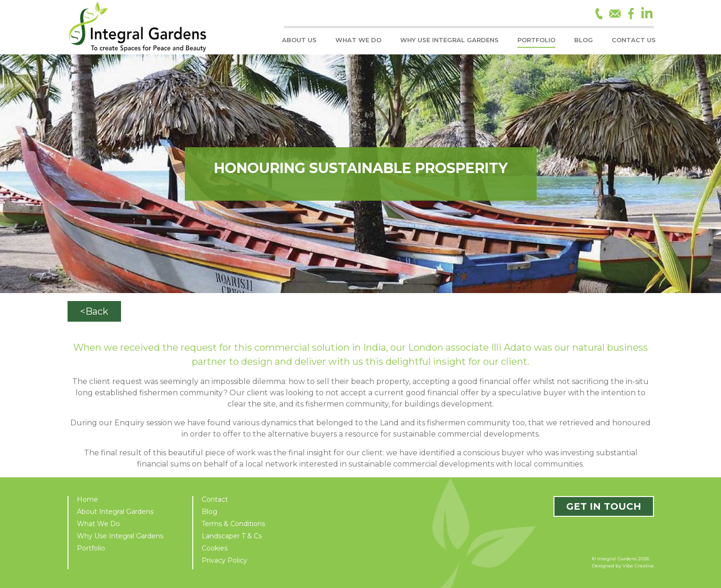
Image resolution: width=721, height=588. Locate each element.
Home (87, 499)
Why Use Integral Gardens (120, 536)
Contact (215, 499)
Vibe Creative (638, 566)
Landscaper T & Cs (232, 536)
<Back (94, 311)
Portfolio (91, 548)
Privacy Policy (224, 560)
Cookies (215, 548)
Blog (209, 512)
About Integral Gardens (115, 512)
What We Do (99, 524)
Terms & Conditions (233, 524)
